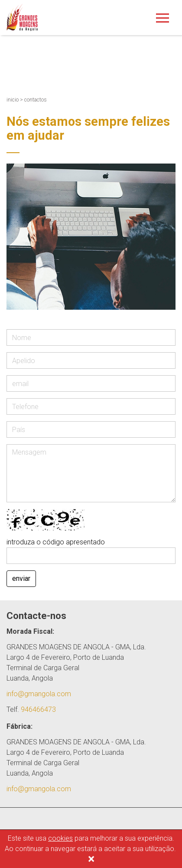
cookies (60, 838)
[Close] (91, 860)
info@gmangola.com (39, 694)
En (172, 44)
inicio (13, 100)
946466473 (38, 709)
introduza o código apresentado (56, 542)
